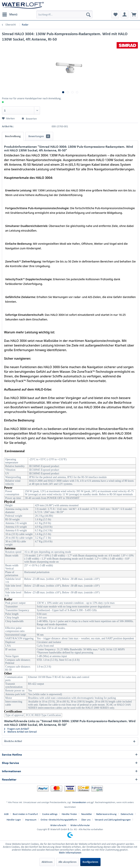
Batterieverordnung (106, 814)
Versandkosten (79, 802)
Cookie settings (50, 814)
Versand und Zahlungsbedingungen (113, 820)
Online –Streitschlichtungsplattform (59, 820)
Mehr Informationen (70, 853)
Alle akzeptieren (67, 862)
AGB (6, 814)
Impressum (31, 820)
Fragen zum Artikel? (17, 729)
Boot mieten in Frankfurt (25, 814)
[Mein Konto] (125, 14)
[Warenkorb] (134, 14)
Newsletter (87, 814)
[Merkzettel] (115, 14)
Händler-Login (14, 820)
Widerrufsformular (80, 825)
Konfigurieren (90, 862)
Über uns (86, 820)
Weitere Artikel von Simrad (20, 732)
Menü (10, 14)
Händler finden (69, 814)
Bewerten (29, 119)
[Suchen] (88, 14)
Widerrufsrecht (58, 825)
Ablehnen (47, 862)
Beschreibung (13, 136)
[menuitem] (10, 14)
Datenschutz (127, 814)
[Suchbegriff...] (64, 14)
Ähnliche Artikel (13, 741)
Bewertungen (39, 136)
